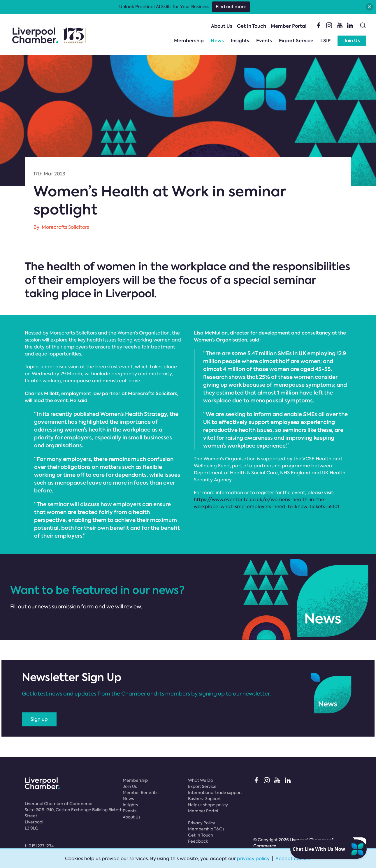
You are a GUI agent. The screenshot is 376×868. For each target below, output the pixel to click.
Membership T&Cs (206, 829)
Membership (189, 41)
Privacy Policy (202, 823)
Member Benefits (140, 793)
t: (39, 846)
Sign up (39, 719)
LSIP (325, 41)
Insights (240, 41)
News (217, 41)
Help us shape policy (208, 805)
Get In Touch (252, 26)
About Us (222, 26)
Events (264, 41)
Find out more (231, 7)
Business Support (204, 799)
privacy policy (253, 859)
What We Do (201, 780)
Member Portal (289, 26)
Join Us (352, 41)
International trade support (215, 793)
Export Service (296, 41)
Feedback (198, 841)
